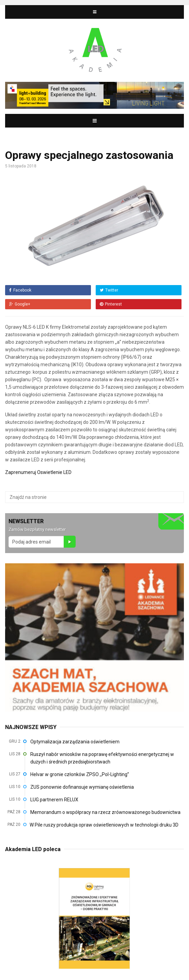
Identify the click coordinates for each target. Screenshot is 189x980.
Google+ (20, 304)
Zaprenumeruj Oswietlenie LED (38, 472)
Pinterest (111, 304)
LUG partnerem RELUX (54, 800)
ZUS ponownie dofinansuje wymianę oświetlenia (82, 787)
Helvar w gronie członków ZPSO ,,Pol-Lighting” (80, 774)
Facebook (20, 290)
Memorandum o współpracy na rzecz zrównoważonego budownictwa (105, 812)
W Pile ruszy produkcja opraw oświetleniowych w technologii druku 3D (104, 825)
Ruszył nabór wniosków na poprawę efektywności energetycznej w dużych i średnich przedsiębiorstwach (102, 758)
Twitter (109, 290)
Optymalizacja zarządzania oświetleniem (75, 742)
